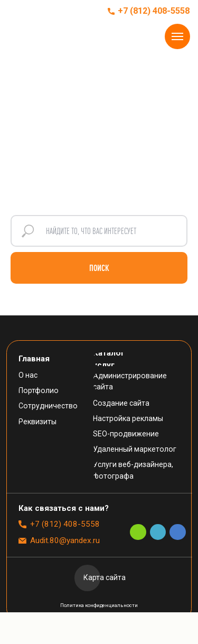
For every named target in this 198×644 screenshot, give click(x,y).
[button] (69, 508)
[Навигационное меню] (177, 36)
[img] (30, 11)
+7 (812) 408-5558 (154, 11)
